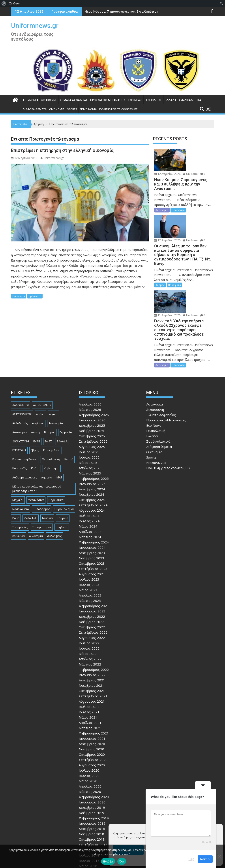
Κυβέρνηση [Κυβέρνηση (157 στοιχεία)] (52, 429)
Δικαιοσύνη (49, 100)
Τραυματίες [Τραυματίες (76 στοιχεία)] (20, 488)
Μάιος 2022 (88, 614)
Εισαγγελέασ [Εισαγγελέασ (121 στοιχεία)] (52, 411)
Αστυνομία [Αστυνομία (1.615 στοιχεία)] (56, 384)
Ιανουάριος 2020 (92, 763)
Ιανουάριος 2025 (92, 444)
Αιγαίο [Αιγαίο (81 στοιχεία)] (53, 375)
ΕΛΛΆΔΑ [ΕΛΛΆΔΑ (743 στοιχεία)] (62, 402)
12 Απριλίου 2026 (196, 151)
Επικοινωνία (88, 109)
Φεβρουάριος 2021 (94, 694)
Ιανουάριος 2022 (92, 635)
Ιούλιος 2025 (89, 413)
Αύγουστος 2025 (92, 407)
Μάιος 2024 (88, 487)
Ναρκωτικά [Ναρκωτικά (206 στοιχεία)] (56, 461)
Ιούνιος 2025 (89, 418)
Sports (72, 109)
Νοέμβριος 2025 (91, 391)
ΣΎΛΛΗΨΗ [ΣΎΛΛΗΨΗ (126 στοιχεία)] (31, 478)
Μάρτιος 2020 (90, 752)
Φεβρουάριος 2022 (94, 630)
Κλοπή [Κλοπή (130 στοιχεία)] (69, 420)
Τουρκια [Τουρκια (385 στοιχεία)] (63, 478)
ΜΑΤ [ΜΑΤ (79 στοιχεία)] (59, 438)
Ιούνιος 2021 (89, 673)
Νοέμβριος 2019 (91, 773)
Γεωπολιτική (154, 100)
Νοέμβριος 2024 (91, 455)
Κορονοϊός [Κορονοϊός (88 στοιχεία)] (20, 429)
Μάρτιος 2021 (90, 688)
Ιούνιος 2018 (89, 821)
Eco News (135, 100)
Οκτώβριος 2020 (92, 715)
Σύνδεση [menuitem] (15, 3)
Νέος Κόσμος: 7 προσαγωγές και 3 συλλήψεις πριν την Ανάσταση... (138, 11)
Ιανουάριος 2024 (92, 508)
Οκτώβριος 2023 (92, 524)
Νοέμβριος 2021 (91, 646)
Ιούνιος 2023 (89, 545)
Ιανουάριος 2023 (92, 572)
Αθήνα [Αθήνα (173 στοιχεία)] (40, 375)
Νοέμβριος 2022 (91, 582)
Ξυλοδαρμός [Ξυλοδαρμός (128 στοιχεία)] (42, 469)
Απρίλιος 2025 (90, 428)
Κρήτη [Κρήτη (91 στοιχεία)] (35, 429)
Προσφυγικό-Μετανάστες (108, 100)
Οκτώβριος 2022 (92, 588)
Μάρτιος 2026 (90, 370)
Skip (191, 859)
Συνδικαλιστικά (190, 100)
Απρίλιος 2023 (90, 556)
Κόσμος (160, 259)
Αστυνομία (30, 100)
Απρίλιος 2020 (90, 747)
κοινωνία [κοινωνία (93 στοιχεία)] (19, 497)
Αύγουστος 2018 (92, 811)
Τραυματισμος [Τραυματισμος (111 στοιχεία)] (42, 488)
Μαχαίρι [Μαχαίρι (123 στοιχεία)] (18, 461)
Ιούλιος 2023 (89, 540)
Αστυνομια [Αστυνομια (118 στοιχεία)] (20, 393)
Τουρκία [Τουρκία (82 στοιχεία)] (47, 478)
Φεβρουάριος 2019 (94, 779)
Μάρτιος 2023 (90, 561)
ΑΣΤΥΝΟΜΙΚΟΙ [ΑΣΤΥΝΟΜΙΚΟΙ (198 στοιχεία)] (42, 366)
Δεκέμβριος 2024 (92, 450)
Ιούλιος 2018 (89, 816)
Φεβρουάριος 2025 (94, 439)
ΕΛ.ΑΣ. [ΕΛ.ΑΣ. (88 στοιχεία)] (49, 402)
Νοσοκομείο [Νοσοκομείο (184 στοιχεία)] (21, 469)
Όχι (122, 861)
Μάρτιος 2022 (90, 625)
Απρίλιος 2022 (90, 619)
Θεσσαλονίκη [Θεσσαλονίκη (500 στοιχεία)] (51, 420)
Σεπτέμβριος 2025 (93, 402)
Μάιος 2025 (88, 423)
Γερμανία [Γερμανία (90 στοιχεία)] (66, 393)
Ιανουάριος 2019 (92, 784)
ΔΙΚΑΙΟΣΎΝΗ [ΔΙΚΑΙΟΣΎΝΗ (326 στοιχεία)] (21, 402)
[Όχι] (219, 856)
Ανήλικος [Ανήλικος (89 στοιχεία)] (38, 384)
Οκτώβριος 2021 (92, 651)
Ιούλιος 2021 (89, 667)
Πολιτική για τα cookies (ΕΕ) (119, 109)
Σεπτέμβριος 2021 (93, 657)
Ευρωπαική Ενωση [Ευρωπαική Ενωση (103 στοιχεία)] (25, 420)
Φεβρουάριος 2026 (94, 375)
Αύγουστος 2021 (92, 662)
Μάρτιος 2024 (90, 497)
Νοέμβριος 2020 (91, 710)
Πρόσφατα (35, 296)
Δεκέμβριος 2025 (92, 386)
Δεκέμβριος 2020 (92, 704)
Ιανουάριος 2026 (92, 381)
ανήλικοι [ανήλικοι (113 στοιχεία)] (62, 488)
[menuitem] (4, 4)
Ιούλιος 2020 (89, 731)
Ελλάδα (171, 100)
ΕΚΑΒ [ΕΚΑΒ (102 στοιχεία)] (37, 402)
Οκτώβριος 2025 (92, 397)
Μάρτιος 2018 (90, 837)
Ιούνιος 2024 (89, 482)
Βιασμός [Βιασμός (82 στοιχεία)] (50, 393)
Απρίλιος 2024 (90, 492)
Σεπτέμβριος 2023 (93, 529)
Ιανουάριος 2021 (92, 699)
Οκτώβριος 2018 (92, 800)
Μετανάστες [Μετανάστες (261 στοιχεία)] (36, 461)
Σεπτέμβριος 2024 (93, 466)
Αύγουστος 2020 (92, 726)
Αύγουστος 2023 (92, 535)
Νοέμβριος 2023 (91, 519)
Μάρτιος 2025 (90, 434)
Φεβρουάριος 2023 (94, 566)
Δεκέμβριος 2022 (92, 577)
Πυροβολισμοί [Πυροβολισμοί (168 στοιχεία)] (64, 469)
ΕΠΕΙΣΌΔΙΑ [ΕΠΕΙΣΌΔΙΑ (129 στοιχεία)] (19, 411)
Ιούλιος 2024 (89, 476)
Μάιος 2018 (88, 826)
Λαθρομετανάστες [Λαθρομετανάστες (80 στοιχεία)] (25, 438)
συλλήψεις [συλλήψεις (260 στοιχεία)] (54, 497)
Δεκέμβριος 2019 (92, 768)
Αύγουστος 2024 (92, 471)
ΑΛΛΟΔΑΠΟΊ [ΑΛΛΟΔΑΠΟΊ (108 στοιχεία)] (21, 366)
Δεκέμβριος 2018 (92, 789)
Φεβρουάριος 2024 (94, 503)
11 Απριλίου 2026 (196, 266)
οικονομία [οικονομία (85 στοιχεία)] (36, 497)
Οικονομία (57, 109)
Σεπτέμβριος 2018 (93, 805)
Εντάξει (108, 861)
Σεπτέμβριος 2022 (93, 593)
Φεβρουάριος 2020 (94, 757)
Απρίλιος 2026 (90, 365)
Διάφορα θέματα (35, 109)
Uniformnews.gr (35, 26)
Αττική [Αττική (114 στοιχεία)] (35, 393)
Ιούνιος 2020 (89, 736)
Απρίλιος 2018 (90, 832)
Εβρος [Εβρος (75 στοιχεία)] (35, 411)
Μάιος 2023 (88, 551)
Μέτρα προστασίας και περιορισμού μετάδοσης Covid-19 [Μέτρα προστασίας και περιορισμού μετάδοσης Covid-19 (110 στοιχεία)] (37, 449)
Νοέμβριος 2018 (91, 795)
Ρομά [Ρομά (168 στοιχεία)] (16, 478)
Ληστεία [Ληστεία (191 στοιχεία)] (47, 438)
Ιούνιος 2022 (89, 609)
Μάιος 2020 (88, 742)
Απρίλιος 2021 (90, 683)
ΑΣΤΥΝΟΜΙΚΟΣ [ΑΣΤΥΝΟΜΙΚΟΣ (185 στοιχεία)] (22, 375)
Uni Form (190, 156)
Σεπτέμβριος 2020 (93, 720)
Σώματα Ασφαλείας (74, 100)
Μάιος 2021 (88, 678)
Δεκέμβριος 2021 (92, 641)
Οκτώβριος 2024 (92, 460)
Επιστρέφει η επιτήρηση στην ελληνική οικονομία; (63, 150)
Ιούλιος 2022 (89, 604)
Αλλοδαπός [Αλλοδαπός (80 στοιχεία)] (20, 384)
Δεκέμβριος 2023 (92, 513)
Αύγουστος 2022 (92, 598)
